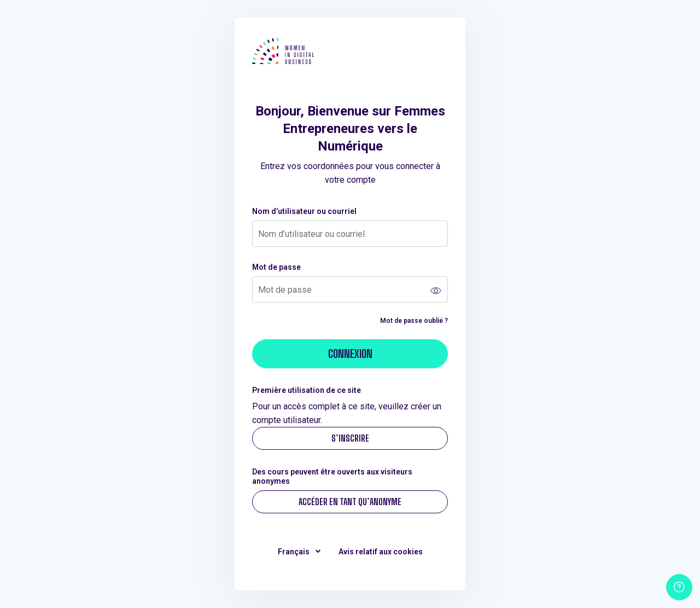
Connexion (350, 354)
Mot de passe (276, 267)
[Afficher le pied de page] (679, 587)
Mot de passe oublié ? (414, 321)
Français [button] (294, 552)
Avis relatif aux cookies (381, 552)
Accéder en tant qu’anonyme (350, 502)
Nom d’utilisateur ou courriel (304, 211)
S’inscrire (350, 438)
